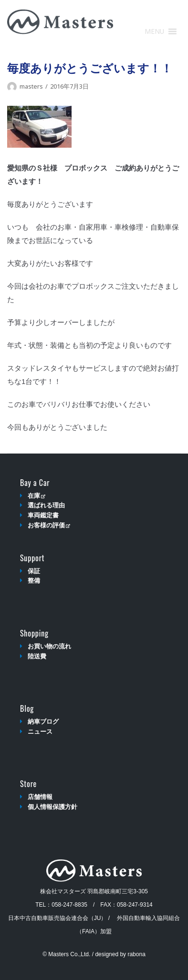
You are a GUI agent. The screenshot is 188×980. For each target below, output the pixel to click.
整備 (34, 581)
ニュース (40, 732)
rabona (136, 954)
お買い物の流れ (49, 646)
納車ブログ (43, 722)
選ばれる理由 (46, 505)
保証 (34, 571)
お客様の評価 (49, 525)
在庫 (37, 496)
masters (31, 86)
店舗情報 (40, 797)
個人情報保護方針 (52, 807)
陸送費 (37, 656)
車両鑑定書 (43, 515)
